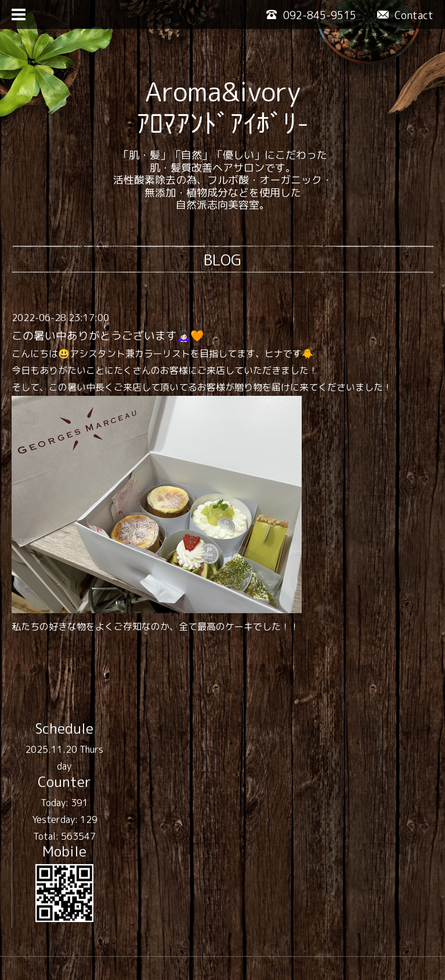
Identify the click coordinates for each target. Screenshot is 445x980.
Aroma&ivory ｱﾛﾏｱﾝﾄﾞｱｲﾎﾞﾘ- (223, 107)
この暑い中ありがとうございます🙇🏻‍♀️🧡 (108, 336)
